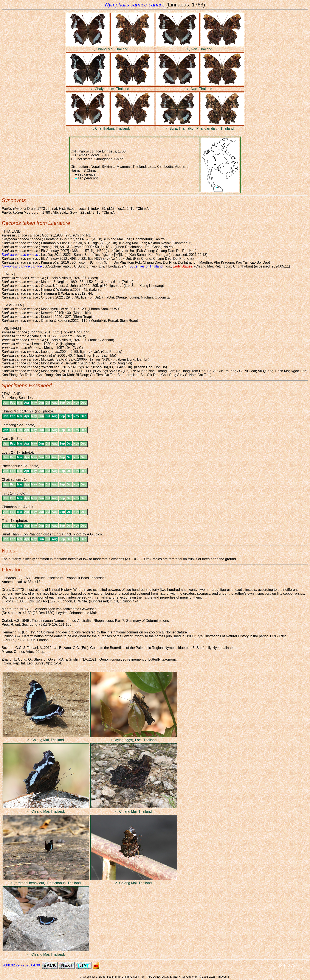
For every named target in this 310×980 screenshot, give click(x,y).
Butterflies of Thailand (146, 266)
